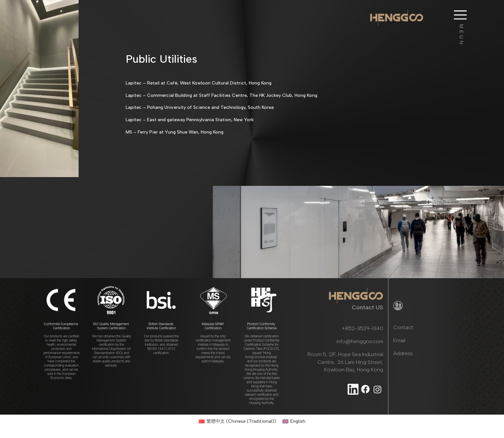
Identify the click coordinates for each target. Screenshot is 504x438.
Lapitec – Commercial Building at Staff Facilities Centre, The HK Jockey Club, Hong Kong (221, 95)
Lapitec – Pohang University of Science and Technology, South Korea (200, 107)
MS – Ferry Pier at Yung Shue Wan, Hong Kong (175, 132)
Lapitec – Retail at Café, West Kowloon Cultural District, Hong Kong (199, 83)
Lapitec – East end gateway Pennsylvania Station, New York (190, 120)
